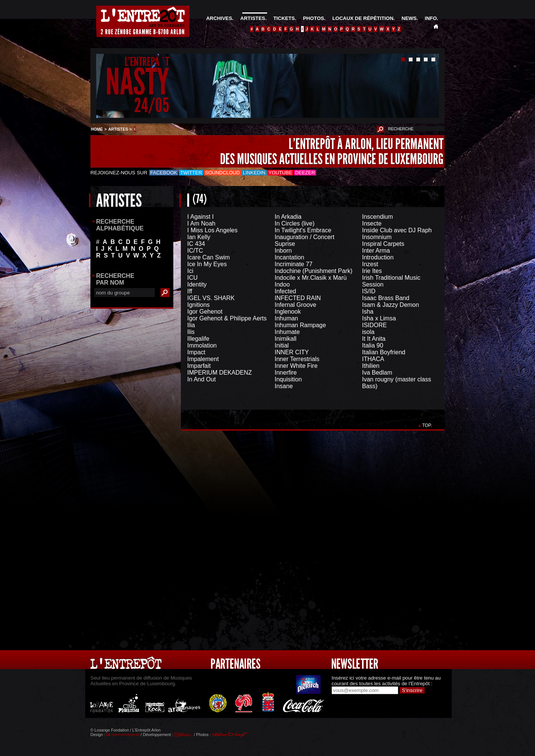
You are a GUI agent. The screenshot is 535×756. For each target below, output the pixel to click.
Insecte (372, 223)
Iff (190, 291)
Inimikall (286, 339)
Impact (196, 352)
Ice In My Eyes (207, 264)
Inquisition (288, 379)
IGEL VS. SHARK (211, 298)
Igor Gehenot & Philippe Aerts (227, 318)
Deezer (305, 173)
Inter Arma (376, 251)
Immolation (202, 345)
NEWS (409, 18)
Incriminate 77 (294, 264)
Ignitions (199, 305)
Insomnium (377, 237)
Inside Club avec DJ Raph (397, 230)
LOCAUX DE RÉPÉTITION (363, 18)
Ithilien (371, 366)
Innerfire (286, 373)
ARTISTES (253, 18)
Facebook (164, 173)
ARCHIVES (219, 18)
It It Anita (374, 339)
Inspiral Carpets (383, 244)
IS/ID (369, 291)
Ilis (191, 332)
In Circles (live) (295, 223)
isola (368, 332)
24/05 (152, 105)
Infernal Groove (295, 305)
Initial (282, 345)
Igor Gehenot (205, 312)
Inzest (370, 264)
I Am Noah (201, 223)
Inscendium (378, 217)
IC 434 (196, 244)
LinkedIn (254, 173)
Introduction (378, 257)
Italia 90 (373, 345)
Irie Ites (372, 271)
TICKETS (284, 18)
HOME (97, 129)
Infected (285, 291)
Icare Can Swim (209, 257)
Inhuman (286, 318)
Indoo (282, 284)
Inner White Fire (296, 366)
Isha (368, 312)
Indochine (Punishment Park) (313, 271)
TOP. (427, 425)
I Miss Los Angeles (212, 230)
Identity (197, 284)
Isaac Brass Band (386, 298)
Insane (284, 386)
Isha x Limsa (379, 318)
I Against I (200, 217)
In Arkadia (288, 217)
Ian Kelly (199, 237)
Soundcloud (222, 173)
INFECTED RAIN (298, 298)
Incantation (289, 257)
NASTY (137, 82)
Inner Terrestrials (297, 359)
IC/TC (195, 251)
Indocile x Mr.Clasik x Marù (311, 278)
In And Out (202, 379)
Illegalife (198, 339)
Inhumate (287, 332)
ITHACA (373, 359)
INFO (431, 18)
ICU (193, 278)
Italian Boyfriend (384, 352)
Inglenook (288, 312)
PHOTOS (313, 18)
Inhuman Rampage (300, 325)
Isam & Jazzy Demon (391, 305)
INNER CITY (292, 352)
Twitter (191, 173)
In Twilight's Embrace (303, 230)
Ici (190, 271)
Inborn (283, 251)
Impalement (203, 359)
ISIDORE (374, 325)
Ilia (191, 325)
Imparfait (199, 366)
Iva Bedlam (377, 373)
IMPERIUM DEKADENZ (220, 373)
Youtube (280, 173)
